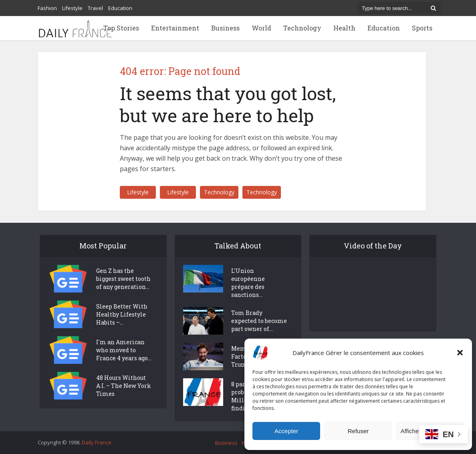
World (261, 28)
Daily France (97, 442)
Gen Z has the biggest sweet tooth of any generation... (123, 279)
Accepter (286, 431)
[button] (460, 353)
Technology (302, 28)
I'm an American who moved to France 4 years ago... (124, 350)
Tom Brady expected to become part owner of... (259, 321)
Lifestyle (72, 8)
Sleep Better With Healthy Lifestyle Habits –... (122, 314)
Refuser (358, 431)
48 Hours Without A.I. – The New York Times (124, 386)
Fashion (47, 8)
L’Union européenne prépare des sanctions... (248, 283)
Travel (95, 8)
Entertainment (175, 28)
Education (120, 8)
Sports (422, 28)
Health (344, 28)
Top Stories (121, 28)
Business (225, 28)
